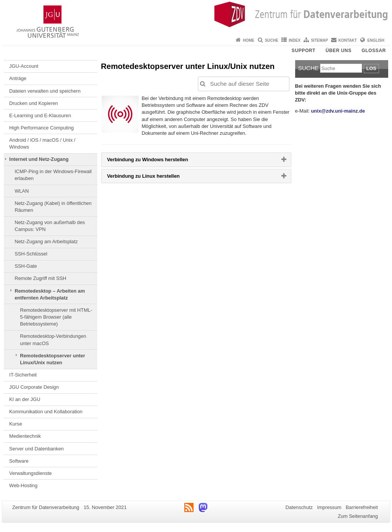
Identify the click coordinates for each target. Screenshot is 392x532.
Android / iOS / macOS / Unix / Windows (42, 143)
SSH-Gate (26, 266)
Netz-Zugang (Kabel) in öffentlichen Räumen (53, 207)
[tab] (196, 160)
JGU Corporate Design (34, 387)
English (376, 40)
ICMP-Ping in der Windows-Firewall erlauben (53, 175)
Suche (272, 40)
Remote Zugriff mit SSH (40, 278)
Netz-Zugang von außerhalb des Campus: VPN (50, 226)
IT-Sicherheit (23, 375)
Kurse (16, 424)
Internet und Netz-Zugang (39, 159)
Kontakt (348, 40)
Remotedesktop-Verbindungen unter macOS (53, 340)
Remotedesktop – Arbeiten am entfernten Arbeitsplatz (50, 294)
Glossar (374, 51)
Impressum (329, 507)
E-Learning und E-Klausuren (40, 115)
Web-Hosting (23, 485)
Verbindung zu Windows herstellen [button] (160, 161)
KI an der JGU (25, 399)
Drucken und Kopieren (33, 103)
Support (304, 51)
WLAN (22, 191)
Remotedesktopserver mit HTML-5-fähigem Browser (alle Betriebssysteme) (56, 317)
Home (249, 40)
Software (19, 461)
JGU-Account (24, 66)
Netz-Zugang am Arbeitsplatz (46, 241)
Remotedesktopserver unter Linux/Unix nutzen (52, 359)
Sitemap (319, 40)
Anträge (18, 78)
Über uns (339, 51)
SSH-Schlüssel (31, 254)
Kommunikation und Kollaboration (46, 412)
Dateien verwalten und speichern (45, 91)
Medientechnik (25, 436)
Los (371, 68)
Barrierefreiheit (362, 507)
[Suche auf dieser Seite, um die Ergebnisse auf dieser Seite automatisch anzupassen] (244, 84)
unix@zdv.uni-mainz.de (338, 111)
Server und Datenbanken (36, 449)
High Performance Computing (42, 128)
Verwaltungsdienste (30, 473)
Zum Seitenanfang (358, 516)
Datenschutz (299, 507)
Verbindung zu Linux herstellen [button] (156, 178)
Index (295, 40)
